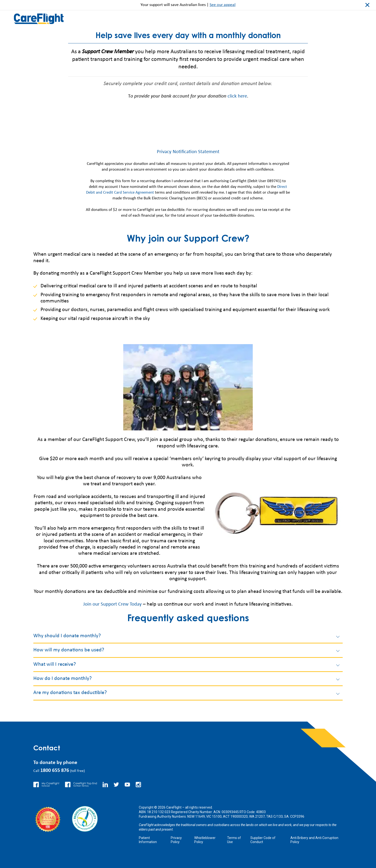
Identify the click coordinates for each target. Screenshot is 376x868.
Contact (47, 749)
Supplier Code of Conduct (263, 840)
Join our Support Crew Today (112, 604)
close (367, 5)
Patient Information (148, 840)
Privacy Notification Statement (188, 152)
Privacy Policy (176, 840)
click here (237, 96)
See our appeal (223, 5)
